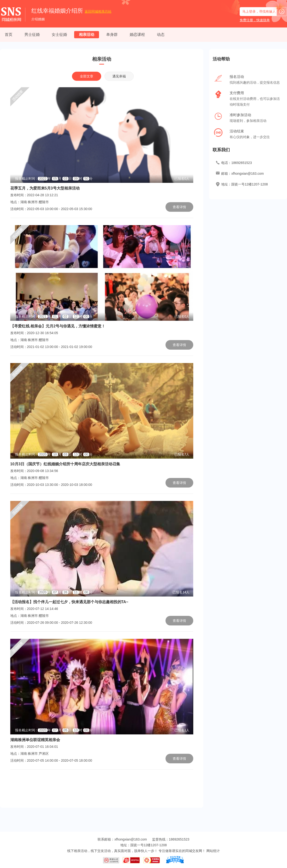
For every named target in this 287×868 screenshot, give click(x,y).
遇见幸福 (119, 76)
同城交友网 (194, 851)
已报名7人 (182, 454)
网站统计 (213, 851)
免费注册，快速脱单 (255, 20)
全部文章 (87, 76)
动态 (161, 35)
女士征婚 (59, 35)
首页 (9, 35)
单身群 (112, 35)
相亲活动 (87, 35)
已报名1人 (182, 730)
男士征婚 (32, 35)
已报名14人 (181, 592)
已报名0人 (182, 179)
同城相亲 (98, 11)
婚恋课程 (137, 35)
